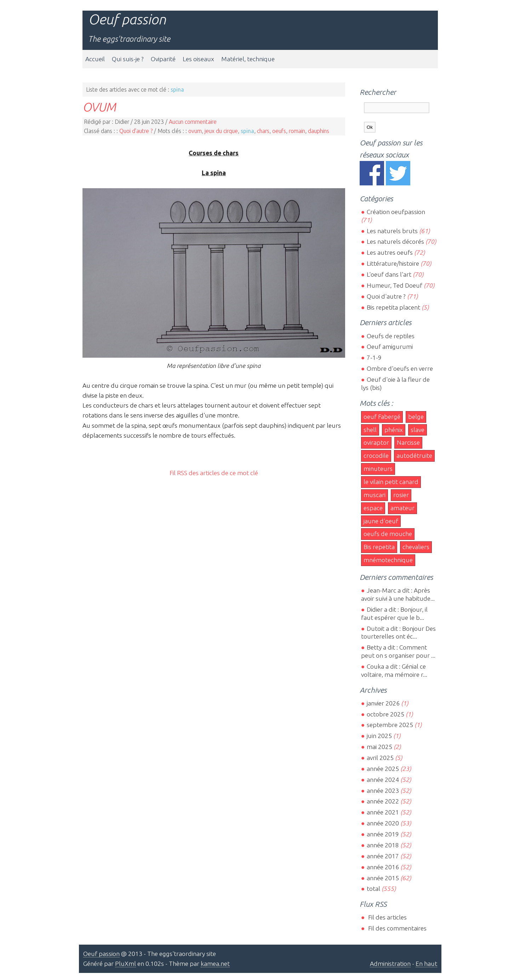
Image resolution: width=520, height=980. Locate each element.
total (374, 889)
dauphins (319, 131)
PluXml (125, 964)
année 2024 (383, 780)
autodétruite (414, 456)
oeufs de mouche (388, 534)
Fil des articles (387, 917)
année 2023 (383, 791)
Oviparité (163, 59)
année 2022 (383, 801)
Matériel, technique (248, 59)
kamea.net (215, 964)
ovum (195, 131)
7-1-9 (374, 358)
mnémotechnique (388, 560)
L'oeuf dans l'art (389, 274)
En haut (426, 964)
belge (416, 417)
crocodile (376, 456)
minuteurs (378, 469)
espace (373, 508)
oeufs (279, 131)
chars (263, 131)
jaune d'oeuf (381, 521)
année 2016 (383, 867)
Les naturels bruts (392, 231)
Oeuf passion (127, 19)
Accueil (95, 59)
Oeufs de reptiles (391, 336)
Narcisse (408, 442)
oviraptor (376, 442)
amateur (402, 508)
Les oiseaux (198, 59)
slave (418, 430)
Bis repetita (379, 547)
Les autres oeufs (390, 252)
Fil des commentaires (397, 928)
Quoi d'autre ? (136, 131)
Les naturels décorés (395, 241)
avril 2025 (380, 758)
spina (247, 131)
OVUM (99, 107)
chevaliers (416, 547)
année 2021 (383, 812)
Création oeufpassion (396, 212)
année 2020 (383, 823)
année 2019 (383, 834)
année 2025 (383, 769)
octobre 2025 (385, 714)
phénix (394, 430)
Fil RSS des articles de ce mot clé (214, 473)
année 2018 (383, 845)
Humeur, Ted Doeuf (395, 285)
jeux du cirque (221, 131)
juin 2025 (379, 736)
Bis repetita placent (393, 307)
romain (297, 131)
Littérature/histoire (393, 263)
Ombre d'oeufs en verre (400, 368)
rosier (401, 495)
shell (370, 430)
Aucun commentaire (193, 122)
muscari (375, 495)
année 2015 (383, 878)
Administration (390, 964)
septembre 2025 (390, 725)
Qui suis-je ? (128, 59)
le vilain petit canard (391, 482)
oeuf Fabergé (382, 417)
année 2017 (383, 856)
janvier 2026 (383, 703)
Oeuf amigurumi (390, 347)
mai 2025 (379, 747)
